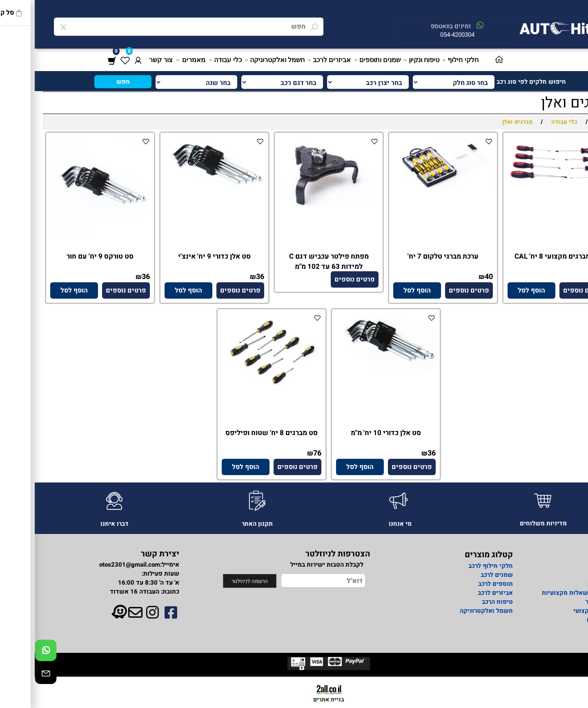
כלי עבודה (191, 60)
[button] (497, 290)
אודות (565, 566)
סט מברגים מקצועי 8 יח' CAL (523, 256)
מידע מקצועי (556, 611)
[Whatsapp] (11, 652)
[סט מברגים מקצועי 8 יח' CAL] (523, 184)
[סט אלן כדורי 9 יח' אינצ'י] (180, 185)
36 (225, 277)
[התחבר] (103, 60)
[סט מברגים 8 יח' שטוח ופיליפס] (237, 383)
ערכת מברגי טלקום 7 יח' (408, 256)
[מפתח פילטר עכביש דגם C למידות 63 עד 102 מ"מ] (294, 204)
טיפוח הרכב (463, 602)
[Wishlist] (90, 60)
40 (454, 277)
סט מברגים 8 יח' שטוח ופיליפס (237, 433)
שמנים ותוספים (343, 60)
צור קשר (126, 60)
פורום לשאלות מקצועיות (540, 593)
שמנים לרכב (462, 575)
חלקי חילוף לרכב (455, 566)
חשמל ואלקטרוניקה (241, 60)
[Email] (11, 675)
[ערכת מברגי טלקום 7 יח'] (408, 188)
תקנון (566, 629)
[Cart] (77, 60)
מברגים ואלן (543, 103)
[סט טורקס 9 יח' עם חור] (65, 235)
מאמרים (157, 60)
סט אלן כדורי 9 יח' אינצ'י (180, 256)
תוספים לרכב (461, 584)
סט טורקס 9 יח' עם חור (65, 256)
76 (283, 453)
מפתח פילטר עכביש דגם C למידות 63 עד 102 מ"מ (294, 261)
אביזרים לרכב (295, 60)
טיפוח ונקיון (387, 60)
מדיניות (563, 584)
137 (566, 277)
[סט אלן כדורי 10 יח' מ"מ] (351, 374)
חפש (88, 82)
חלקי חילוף (426, 60)
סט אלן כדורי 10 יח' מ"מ (351, 433)
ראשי (566, 575)
